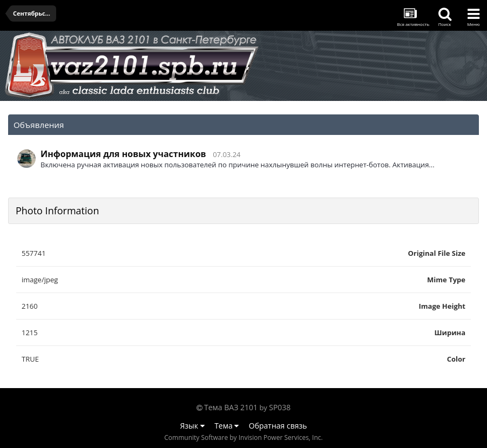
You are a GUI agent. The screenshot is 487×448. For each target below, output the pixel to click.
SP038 (280, 407)
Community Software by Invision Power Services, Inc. (243, 437)
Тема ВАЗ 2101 (231, 407)
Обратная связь (278, 426)
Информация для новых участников (123, 154)
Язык (192, 426)
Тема (226, 426)
